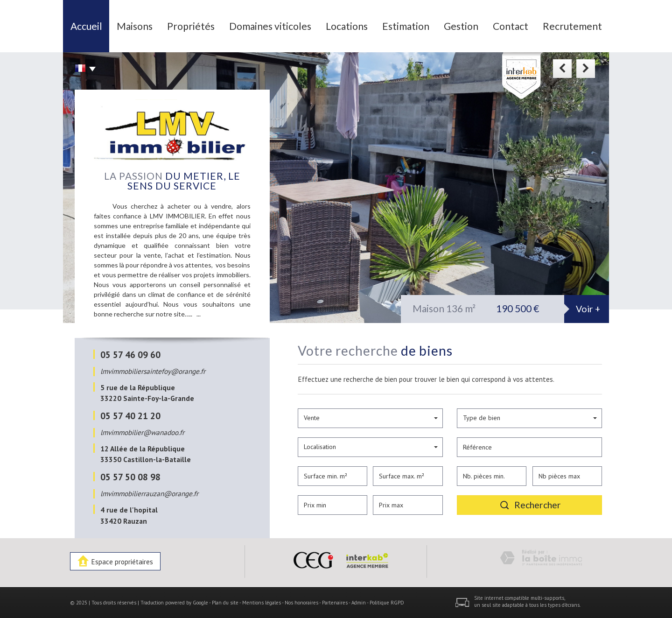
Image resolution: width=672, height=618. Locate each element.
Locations (347, 26)
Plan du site (225, 603)
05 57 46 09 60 (130, 355)
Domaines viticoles (270, 26)
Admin (359, 603)
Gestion (461, 26)
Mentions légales (262, 603)
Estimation (406, 26)
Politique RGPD (387, 603)
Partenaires (335, 603)
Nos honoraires (301, 603)
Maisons (135, 26)
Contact (511, 26)
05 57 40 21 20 (130, 416)
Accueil (86, 26)
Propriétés (191, 26)
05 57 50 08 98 (130, 477)
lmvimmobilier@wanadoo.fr (142, 432)
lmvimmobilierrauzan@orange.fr (149, 493)
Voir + (588, 309)
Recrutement (572, 26)
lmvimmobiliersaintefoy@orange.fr (153, 371)
